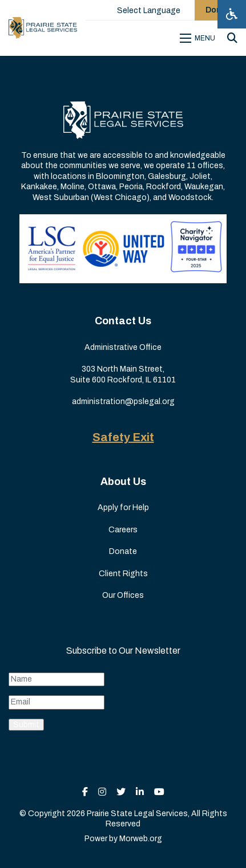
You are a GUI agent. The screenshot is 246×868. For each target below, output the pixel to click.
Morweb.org (141, 839)
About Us (123, 482)
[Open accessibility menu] (232, 14)
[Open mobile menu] (199, 38)
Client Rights (123, 574)
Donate (123, 551)
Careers (123, 530)
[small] (85, 792)
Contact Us (123, 321)
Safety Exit (123, 437)
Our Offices (123, 595)
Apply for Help (123, 508)
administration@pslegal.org (123, 402)
